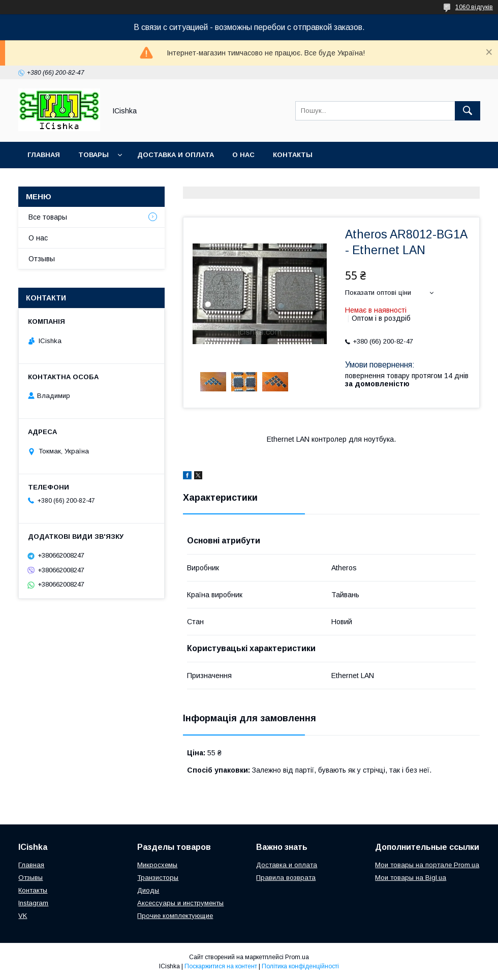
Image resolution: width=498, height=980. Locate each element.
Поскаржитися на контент (221, 966)
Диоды (148, 890)
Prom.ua (297, 957)
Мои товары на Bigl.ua (411, 878)
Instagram (33, 903)
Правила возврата (286, 878)
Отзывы (42, 259)
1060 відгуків (474, 7)
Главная (44, 155)
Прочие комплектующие (175, 916)
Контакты (293, 155)
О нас (243, 155)
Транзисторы (158, 878)
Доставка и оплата (176, 155)
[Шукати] (468, 111)
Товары (94, 155)
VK (23, 916)
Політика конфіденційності (300, 966)
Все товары (48, 217)
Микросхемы (157, 865)
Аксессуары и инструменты (180, 903)
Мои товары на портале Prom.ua (427, 865)
